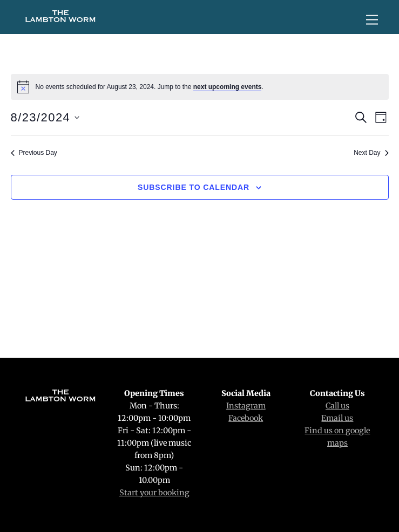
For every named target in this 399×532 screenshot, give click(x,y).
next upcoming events (228, 87)
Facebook (246, 418)
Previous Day (34, 153)
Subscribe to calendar (194, 187)
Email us (337, 418)
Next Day (371, 153)
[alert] (200, 87)
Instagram (246, 406)
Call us (337, 406)
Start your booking (154, 493)
